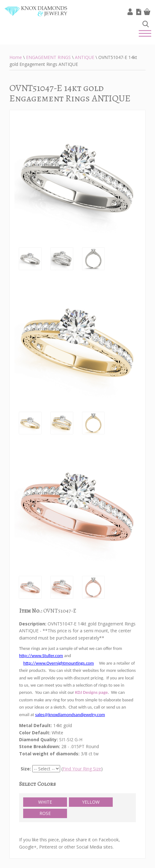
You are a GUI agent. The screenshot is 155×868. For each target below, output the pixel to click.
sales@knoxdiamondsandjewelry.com (70, 715)
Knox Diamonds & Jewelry (36, 16)
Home (16, 57)
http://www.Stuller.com (41, 656)
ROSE (45, 813)
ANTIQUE (85, 57)
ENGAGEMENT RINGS (48, 57)
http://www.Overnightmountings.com (58, 663)
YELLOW (91, 802)
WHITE (45, 802)
